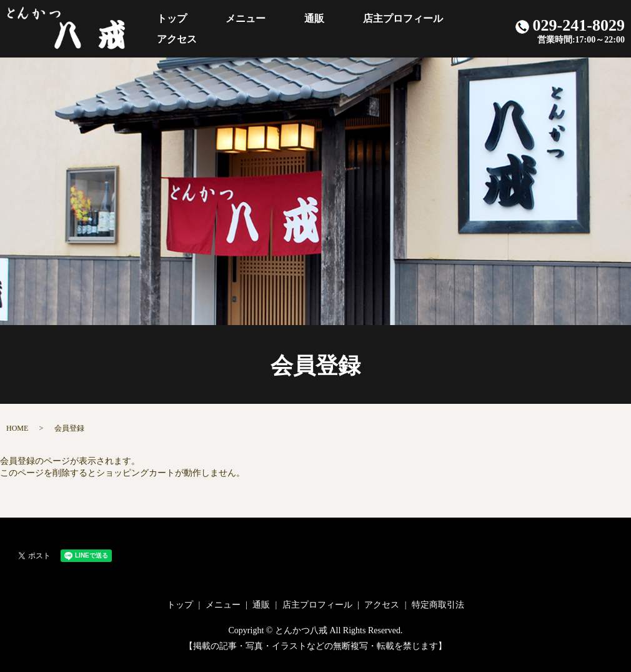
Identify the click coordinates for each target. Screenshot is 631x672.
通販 (305, 28)
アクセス (457, 28)
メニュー (254, 28)
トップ (198, 28)
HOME (17, 428)
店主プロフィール (376, 28)
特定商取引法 (438, 605)
